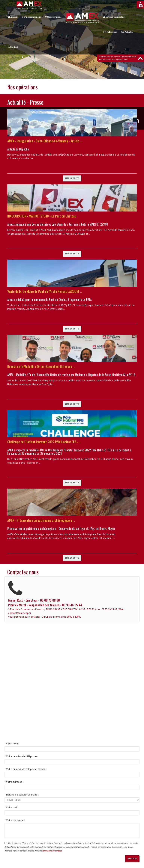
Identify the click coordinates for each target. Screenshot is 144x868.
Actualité (127, 32)
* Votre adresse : (14, 782)
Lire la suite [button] (72, 178)
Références (110, 32)
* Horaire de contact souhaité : (22, 795)
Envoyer (132, 859)
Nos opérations (53, 17)
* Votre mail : (12, 807)
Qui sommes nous (31, 17)
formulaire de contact (52, 851)
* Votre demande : (15, 820)
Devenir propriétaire (114, 17)
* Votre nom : (12, 743)
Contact (13, 47)
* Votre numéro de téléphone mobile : (26, 769)
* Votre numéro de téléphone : (21, 756)
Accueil (13, 17)
